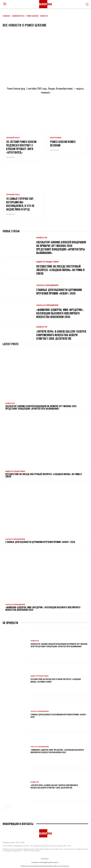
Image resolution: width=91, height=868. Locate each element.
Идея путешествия (47, 262)
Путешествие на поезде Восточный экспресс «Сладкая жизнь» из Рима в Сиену (60, 270)
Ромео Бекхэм (32, 16)
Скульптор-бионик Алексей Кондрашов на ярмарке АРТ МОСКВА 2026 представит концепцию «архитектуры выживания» (61, 247)
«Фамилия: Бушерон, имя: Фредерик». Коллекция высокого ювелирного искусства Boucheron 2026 (60, 313)
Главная (6, 16)
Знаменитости (18, 16)
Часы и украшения (47, 285)
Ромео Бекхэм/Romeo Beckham (63, 143)
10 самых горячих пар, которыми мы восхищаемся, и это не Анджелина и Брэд (20, 204)
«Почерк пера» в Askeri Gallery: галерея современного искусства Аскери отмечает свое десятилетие (61, 335)
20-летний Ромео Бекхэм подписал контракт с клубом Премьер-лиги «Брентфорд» (21, 147)
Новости (42, 238)
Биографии (56, 138)
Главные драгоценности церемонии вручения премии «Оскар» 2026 (59, 292)
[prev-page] (4, 807)
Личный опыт (13, 138)
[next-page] (9, 807)
